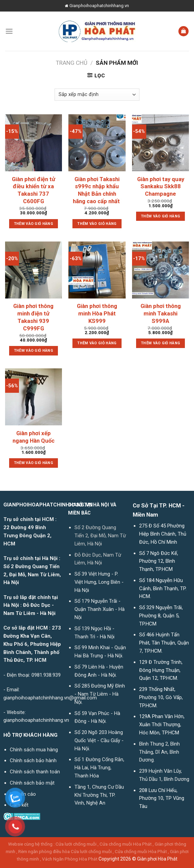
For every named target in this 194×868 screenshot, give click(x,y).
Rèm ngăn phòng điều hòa (44, 852)
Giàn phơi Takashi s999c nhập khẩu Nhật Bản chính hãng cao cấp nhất (97, 190)
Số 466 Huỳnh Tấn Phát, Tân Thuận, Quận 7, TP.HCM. (164, 643)
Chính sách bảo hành (33, 760)
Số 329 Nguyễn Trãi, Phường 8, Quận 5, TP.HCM (161, 616)
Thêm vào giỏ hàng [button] (34, 224)
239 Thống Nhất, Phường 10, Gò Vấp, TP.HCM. (161, 697)
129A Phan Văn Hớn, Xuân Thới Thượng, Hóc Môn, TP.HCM (162, 725)
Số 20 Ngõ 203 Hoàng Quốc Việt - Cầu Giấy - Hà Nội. (99, 740)
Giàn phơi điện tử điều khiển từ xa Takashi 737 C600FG (34, 190)
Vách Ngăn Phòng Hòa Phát (70, 859)
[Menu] (9, 31)
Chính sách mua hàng (34, 750)
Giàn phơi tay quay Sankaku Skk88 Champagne (161, 187)
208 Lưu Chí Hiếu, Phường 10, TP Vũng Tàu (162, 798)
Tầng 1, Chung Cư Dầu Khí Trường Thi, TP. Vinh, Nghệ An (99, 795)
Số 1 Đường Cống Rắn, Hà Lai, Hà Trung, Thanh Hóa (99, 768)
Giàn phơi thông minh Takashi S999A (161, 313)
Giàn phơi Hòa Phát (157, 859)
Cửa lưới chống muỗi (76, 844)
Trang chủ (72, 63)
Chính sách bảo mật (32, 783)
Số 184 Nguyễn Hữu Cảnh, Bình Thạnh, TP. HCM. (163, 589)
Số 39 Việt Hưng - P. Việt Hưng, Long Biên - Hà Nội (99, 582)
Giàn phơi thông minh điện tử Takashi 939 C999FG (33, 317)
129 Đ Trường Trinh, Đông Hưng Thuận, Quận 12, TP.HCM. (161, 670)
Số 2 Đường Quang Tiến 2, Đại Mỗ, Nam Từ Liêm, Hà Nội (100, 536)
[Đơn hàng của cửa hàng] (97, 95)
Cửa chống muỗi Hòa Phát (126, 844)
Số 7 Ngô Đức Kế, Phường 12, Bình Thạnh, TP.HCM (159, 561)
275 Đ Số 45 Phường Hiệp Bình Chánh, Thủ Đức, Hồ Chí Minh (163, 534)
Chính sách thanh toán (35, 772)
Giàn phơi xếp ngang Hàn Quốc (34, 437)
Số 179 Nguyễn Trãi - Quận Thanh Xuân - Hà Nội (100, 609)
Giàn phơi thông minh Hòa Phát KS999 (97, 313)
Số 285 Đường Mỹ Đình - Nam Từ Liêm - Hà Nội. (100, 694)
